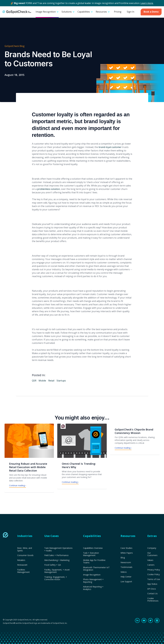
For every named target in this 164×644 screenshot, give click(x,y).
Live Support (126, 582)
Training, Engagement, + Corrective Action (56, 578)
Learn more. (147, 3)
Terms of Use (154, 579)
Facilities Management (23, 571)
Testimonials (126, 567)
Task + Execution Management (91, 554)
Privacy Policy (154, 570)
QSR (34, 381)
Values (150, 560)
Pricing (118, 12)
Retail (51, 381)
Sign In (131, 12)
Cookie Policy (154, 574)
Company (152, 548)
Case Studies (126, 548)
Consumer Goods (25, 555)
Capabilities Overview (93, 548)
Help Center (126, 577)
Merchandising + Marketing (57, 560)
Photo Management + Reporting (93, 581)
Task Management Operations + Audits (58, 549)
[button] (47, 12)
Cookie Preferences (153, 600)
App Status (152, 584)
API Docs (152, 589)
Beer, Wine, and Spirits (25, 549)
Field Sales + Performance (56, 555)
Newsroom (126, 562)
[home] (17, 12)
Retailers (21, 560)
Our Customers (152, 554)
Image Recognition (92, 575)
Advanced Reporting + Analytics (93, 588)
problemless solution (49, 189)
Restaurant (22, 565)
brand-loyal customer (110, 147)
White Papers (127, 553)
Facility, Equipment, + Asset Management (57, 571)
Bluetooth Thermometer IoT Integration (96, 569)
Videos (124, 572)
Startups (61, 381)
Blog (123, 558)
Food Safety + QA (53, 565)
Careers (151, 565)
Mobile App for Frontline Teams (94, 561)
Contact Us (152, 594)
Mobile (42, 381)
